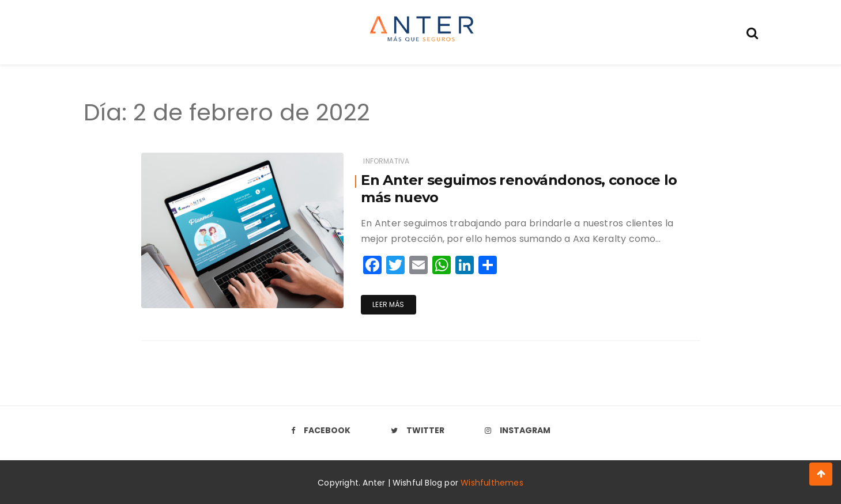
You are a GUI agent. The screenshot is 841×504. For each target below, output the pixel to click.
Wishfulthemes (492, 483)
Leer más (388, 304)
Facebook (321, 430)
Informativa (386, 161)
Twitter (418, 430)
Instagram (518, 430)
